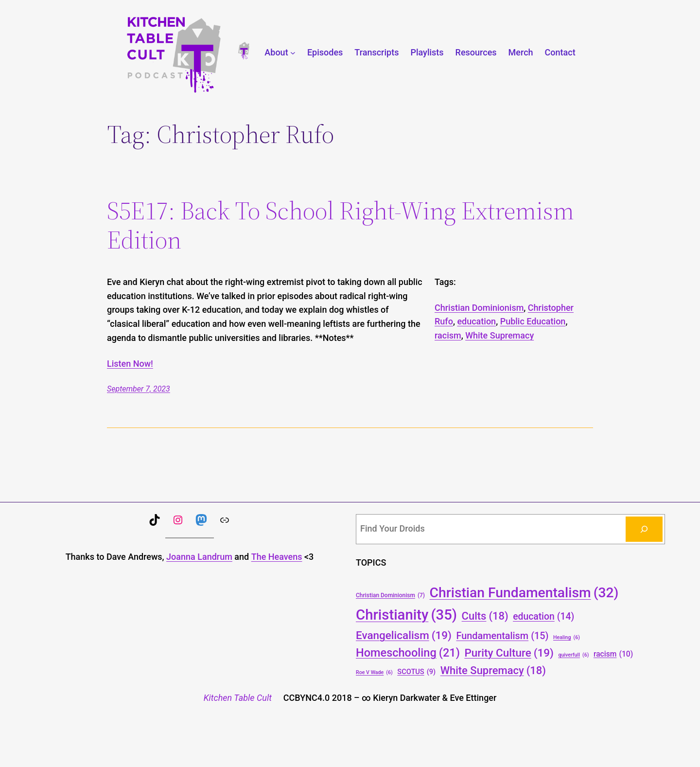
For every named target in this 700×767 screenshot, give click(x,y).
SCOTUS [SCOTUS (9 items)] (416, 672)
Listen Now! (130, 364)
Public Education (533, 321)
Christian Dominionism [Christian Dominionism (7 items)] (390, 596)
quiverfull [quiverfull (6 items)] (573, 655)
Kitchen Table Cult (238, 698)
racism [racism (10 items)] (613, 654)
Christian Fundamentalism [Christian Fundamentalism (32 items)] (524, 593)
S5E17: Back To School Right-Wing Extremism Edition (341, 225)
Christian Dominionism (479, 308)
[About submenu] (293, 53)
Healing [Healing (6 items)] (567, 637)
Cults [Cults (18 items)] (485, 616)
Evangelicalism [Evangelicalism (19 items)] (404, 635)
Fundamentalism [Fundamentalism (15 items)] (502, 636)
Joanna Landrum (199, 557)
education (476, 321)
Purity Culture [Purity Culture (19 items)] (509, 653)
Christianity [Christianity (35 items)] (406, 615)
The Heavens (277, 557)
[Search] (644, 529)
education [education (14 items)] (543, 617)
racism (448, 335)
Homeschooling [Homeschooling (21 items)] (408, 653)
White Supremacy (499, 335)
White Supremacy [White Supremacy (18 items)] (493, 670)
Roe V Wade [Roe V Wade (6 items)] (374, 672)
